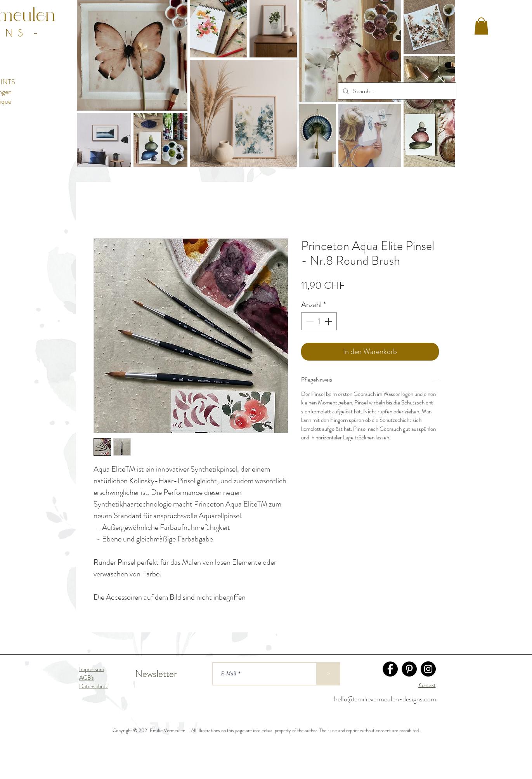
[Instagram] (428, 669)
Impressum (92, 669)
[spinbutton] (319, 321)
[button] (481, 26)
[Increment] (329, 321)
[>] (329, 674)
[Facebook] (390, 669)
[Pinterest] (409, 669)
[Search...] (396, 91)
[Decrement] (309, 321)
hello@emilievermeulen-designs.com (385, 699)
